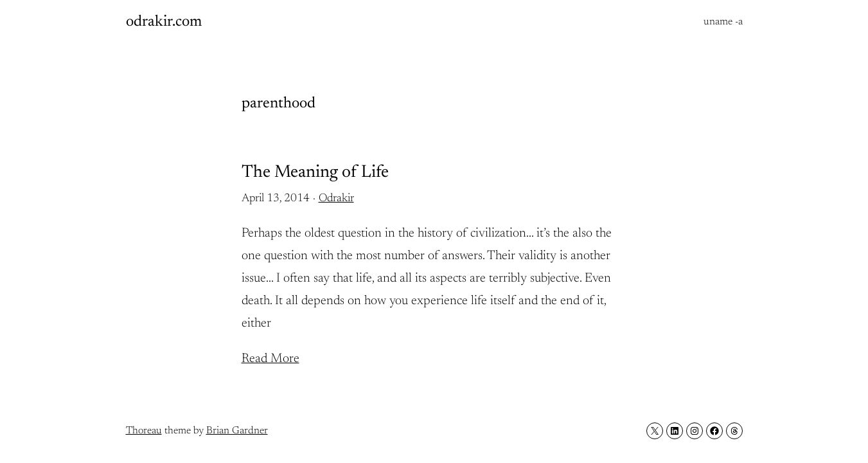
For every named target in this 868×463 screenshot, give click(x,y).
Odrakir (336, 199)
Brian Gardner (237, 431)
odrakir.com (164, 22)
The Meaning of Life (315, 173)
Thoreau (144, 431)
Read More (270, 359)
